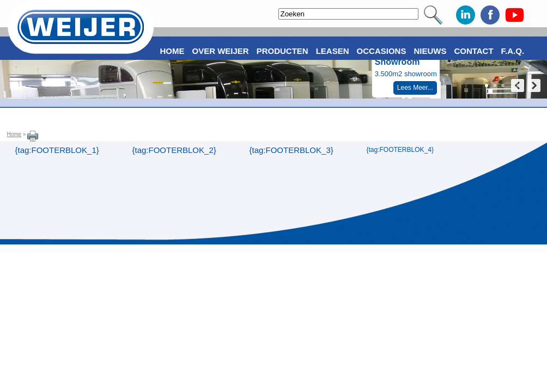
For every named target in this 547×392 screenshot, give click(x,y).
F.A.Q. (513, 51)
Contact (473, 51)
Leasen (333, 51)
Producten (282, 51)
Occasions (382, 51)
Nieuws (430, 51)
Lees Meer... (415, 88)
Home (14, 134)
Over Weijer (221, 51)
